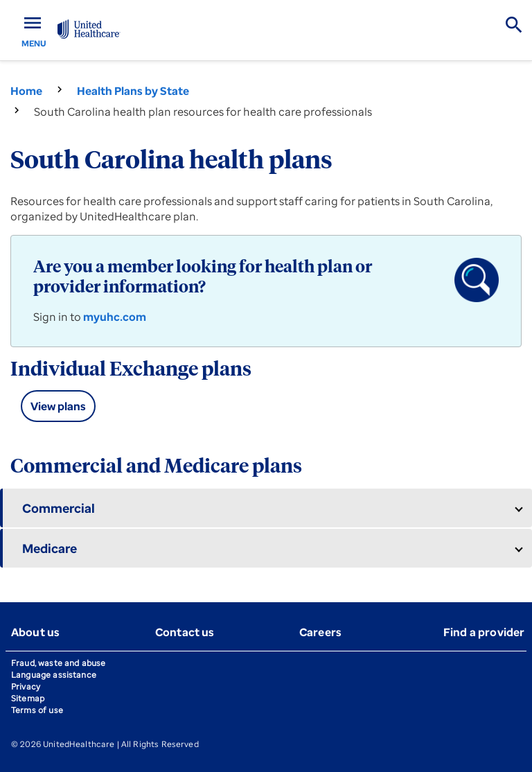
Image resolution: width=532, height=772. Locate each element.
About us (35, 632)
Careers (320, 632)
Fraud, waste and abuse (58, 663)
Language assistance (54, 675)
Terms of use (37, 710)
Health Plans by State (133, 91)
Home (26, 91)
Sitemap (28, 698)
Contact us (185, 632)
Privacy (26, 686)
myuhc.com (115, 317)
